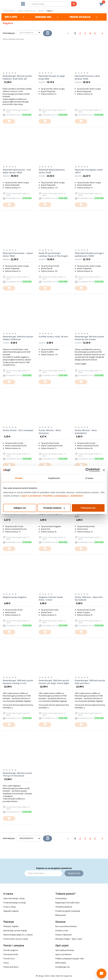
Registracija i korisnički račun (67, 903)
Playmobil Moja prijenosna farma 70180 (52, 171)
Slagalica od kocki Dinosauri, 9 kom (90, 515)
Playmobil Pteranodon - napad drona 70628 (18, 255)
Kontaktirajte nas (63, 967)
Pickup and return (11, 967)
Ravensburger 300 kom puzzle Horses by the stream (89, 338)
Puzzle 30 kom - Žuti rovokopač (18, 430)
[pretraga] (74, 4)
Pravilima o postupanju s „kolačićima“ (63, 496)
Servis (6, 963)
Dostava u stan (62, 930)
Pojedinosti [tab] (54, 478)
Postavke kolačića (54, 508)
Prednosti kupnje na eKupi (15, 903)
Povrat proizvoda (11, 954)
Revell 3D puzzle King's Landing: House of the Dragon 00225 (53, 255)
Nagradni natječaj (11, 911)
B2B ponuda (61, 915)
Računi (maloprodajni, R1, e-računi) (18, 935)
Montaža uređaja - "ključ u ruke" (69, 939)
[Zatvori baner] (104, 470)
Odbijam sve (20, 508)
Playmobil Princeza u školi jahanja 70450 (87, 77)
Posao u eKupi (10, 907)
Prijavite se (74, 873)
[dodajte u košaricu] (9, 121)
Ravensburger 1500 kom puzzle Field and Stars (90, 682)
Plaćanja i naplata (11, 926)
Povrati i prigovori (11, 950)
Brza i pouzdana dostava (66, 926)
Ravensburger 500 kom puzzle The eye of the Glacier (17, 774)
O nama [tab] (89, 478)
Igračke (41, 11)
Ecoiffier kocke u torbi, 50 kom (53, 337)
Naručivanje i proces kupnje (15, 930)
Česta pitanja (61, 898)
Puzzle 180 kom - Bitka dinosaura (50, 432)
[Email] (43, 873)
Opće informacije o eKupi (14, 898)
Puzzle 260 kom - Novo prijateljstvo (86, 432)
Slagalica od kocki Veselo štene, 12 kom (51, 599)
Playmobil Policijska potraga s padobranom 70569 (89, 255)
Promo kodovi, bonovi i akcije (16, 939)
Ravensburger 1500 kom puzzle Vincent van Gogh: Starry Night (54, 682)
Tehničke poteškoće (64, 907)
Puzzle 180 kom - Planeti (15, 514)
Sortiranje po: (9, 33)
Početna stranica (9, 11)
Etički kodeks (61, 963)
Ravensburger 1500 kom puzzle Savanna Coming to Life (18, 682)
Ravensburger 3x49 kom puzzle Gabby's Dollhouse (18, 338)
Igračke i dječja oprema (27, 11)
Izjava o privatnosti (63, 954)
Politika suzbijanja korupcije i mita (70, 959)
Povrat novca (9, 959)
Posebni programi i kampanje (68, 911)
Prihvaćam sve (88, 508)
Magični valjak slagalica (50, 514)
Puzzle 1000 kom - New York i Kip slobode (89, 599)
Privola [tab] (19, 478)
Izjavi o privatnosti (31, 496)
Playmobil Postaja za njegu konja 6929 (52, 77)
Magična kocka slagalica (15, 597)
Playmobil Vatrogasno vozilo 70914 (89, 171)
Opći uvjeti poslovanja (65, 950)
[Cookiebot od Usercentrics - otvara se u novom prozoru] (88, 470)
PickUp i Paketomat (63, 935)
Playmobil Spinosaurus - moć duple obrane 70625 (17, 171)
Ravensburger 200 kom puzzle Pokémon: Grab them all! (17, 77)
